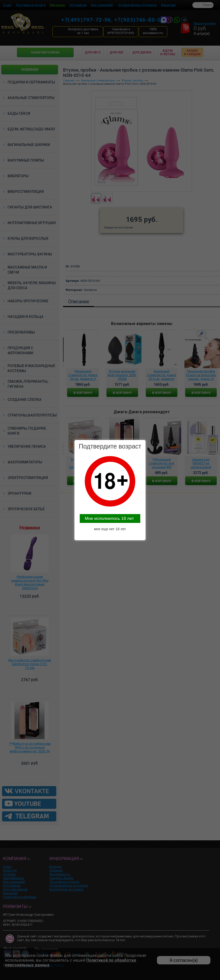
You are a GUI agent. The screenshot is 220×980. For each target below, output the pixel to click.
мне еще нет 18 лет (110, 529)
